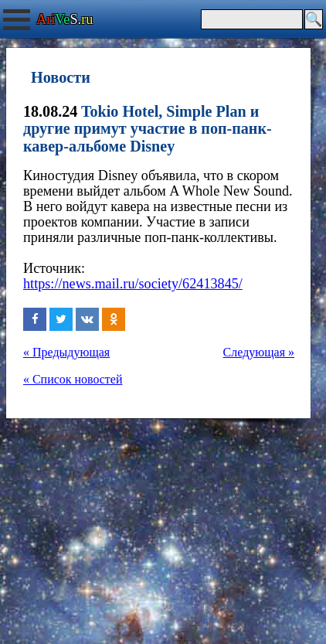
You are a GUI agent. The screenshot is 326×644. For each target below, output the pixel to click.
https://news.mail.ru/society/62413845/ (133, 284)
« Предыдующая (66, 352)
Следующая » (259, 352)
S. (65, 19)
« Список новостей (73, 379)
